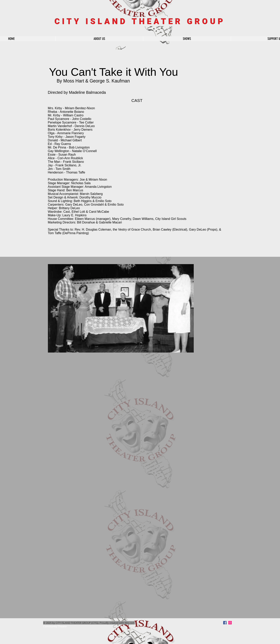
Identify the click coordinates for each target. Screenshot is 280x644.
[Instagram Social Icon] (230, 623)
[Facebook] (225, 623)
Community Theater (55, 626)
